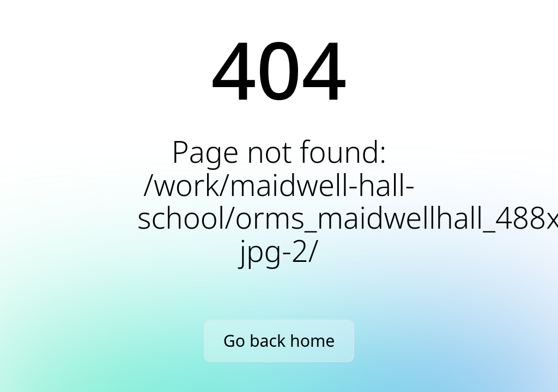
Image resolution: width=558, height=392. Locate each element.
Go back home (279, 341)
